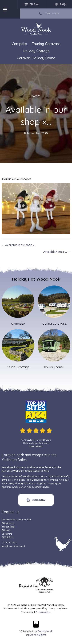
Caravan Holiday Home (36, 58)
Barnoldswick (45, 631)
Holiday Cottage (36, 51)
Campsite (19, 44)
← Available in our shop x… (19, 245)
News (36, 96)
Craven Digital (38, 635)
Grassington (54, 483)
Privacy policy (43, 612)
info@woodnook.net (13, 546)
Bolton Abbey (27, 487)
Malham (45, 487)
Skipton (41, 483)
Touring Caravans (46, 44)
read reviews (36, 446)
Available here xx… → (57, 252)
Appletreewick (10, 487)
